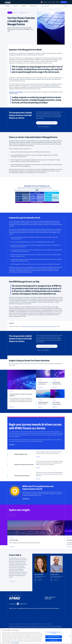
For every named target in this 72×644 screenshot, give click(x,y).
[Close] (70, 636)
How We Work (34, 6)
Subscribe (57, 2)
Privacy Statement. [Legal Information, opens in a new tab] (15, 643)
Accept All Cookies (54, 640)
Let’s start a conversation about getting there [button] (46, 123)
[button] (42, 2)
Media (53, 2)
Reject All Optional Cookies (54, 637)
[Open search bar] (65, 6)
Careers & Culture (45, 6)
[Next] (15, 515)
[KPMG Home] (8, 2)
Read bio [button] (40, 580)
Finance (16, 13)
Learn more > (26, 499)
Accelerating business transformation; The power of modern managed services (39, 326)
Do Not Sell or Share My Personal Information (47, 608)
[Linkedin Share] (18, 604)
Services (15, 6)
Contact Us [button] (12, 581)
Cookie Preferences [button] (30, 608)
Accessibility (20, 608)
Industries (24, 6)
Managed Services (24, 13)
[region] (36, 636)
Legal (10, 608)
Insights (7, 6)
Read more (38, 457)
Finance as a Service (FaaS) (16, 92)
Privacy (14, 608)
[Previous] (11, 515)
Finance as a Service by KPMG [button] (43, 127)
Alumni (50, 2)
